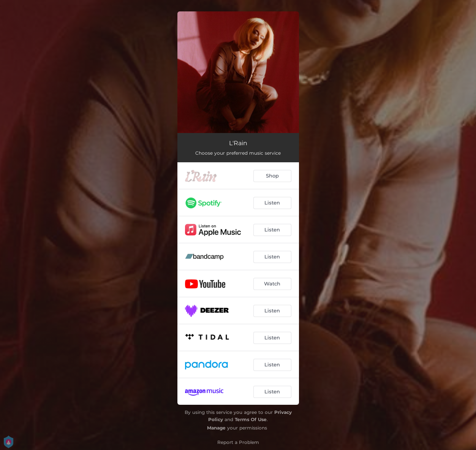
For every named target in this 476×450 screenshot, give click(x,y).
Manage (216, 428)
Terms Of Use (251, 419)
